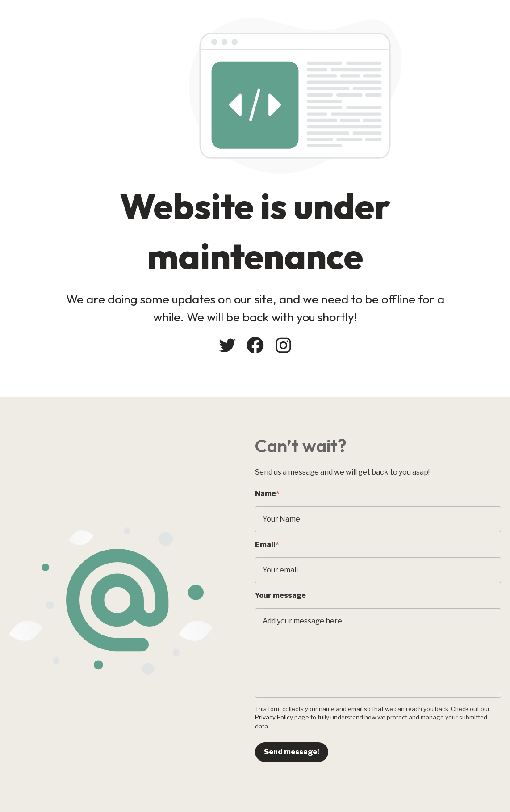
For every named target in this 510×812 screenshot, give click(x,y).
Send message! (292, 752)
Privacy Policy (274, 717)
